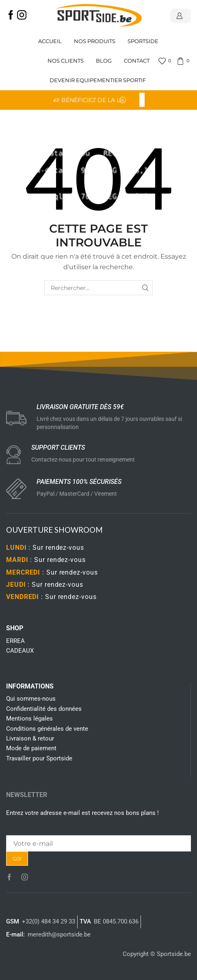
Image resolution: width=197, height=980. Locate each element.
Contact (137, 61)
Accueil (50, 41)
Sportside (143, 41)
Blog (104, 61)
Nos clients (66, 61)
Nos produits (95, 41)
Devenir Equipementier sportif (98, 80)
